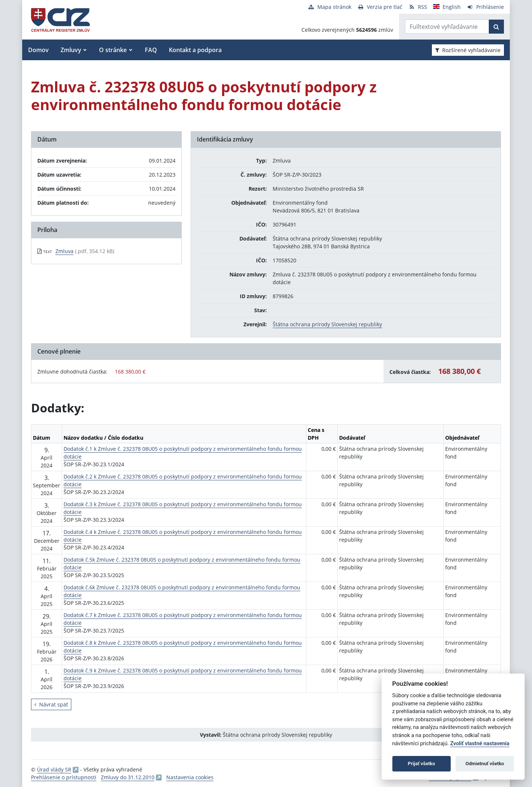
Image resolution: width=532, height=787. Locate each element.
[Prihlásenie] (485, 7)
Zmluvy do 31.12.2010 (128, 777)
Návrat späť (51, 704)
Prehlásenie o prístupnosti (64, 777)
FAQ (151, 50)
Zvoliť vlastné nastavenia (480, 744)
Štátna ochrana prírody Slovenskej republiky (327, 324)
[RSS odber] (418, 7)
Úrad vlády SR (54, 769)
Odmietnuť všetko (485, 764)
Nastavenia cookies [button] (190, 777)
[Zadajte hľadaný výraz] (447, 27)
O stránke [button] (113, 50)
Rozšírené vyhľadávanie (468, 50)
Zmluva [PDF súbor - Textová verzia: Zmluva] (64, 251)
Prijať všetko (422, 764)
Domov (38, 50)
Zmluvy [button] (71, 50)
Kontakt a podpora (195, 50)
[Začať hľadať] (496, 27)
